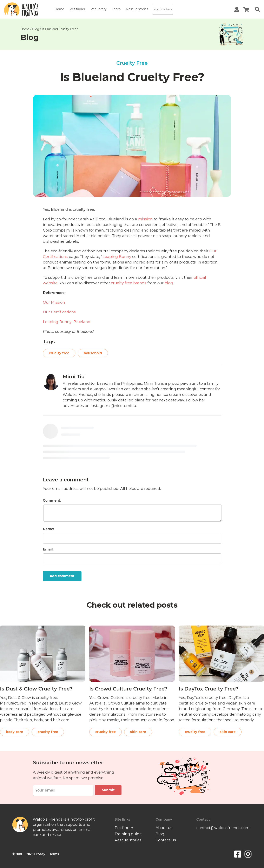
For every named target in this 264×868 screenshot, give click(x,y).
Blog (36, 29)
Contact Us (166, 840)
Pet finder (77, 9)
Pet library (98, 9)
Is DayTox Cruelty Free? (209, 689)
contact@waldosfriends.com (223, 828)
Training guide (128, 834)
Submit (108, 790)
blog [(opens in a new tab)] (169, 283)
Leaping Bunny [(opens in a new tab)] (117, 257)
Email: (48, 549)
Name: (48, 529)
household (93, 353)
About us (164, 828)
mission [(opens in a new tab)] (145, 219)
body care (15, 732)
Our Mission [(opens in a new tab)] (54, 302)
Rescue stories (137, 9)
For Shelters (163, 9)
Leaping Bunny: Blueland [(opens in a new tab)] (67, 322)
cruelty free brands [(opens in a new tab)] (129, 283)
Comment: (52, 500)
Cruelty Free (132, 63)
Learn (116, 9)
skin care (138, 732)
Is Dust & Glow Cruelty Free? (36, 689)
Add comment (62, 576)
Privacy (40, 854)
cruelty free (59, 353)
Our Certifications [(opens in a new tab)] (59, 312)
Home (59, 9)
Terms (54, 854)
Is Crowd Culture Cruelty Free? (128, 689)
